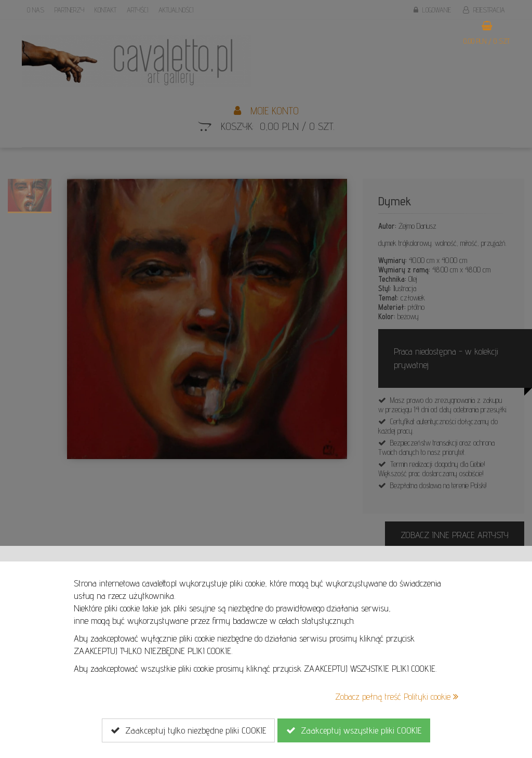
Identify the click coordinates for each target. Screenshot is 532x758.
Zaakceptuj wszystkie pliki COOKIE (354, 730)
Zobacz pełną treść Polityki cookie (397, 696)
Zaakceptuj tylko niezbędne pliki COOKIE (188, 730)
